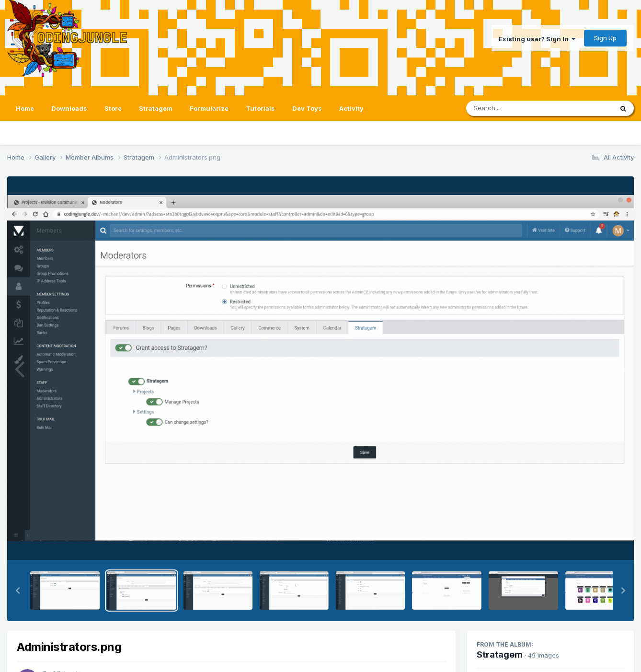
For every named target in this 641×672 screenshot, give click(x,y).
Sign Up (605, 38)
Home (25, 108)
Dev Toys (307, 108)
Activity (351, 108)
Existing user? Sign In (537, 39)
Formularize (209, 108)
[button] (18, 591)
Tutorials (260, 108)
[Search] (513, 108)
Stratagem (156, 108)
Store (113, 108)
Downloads (69, 108)
